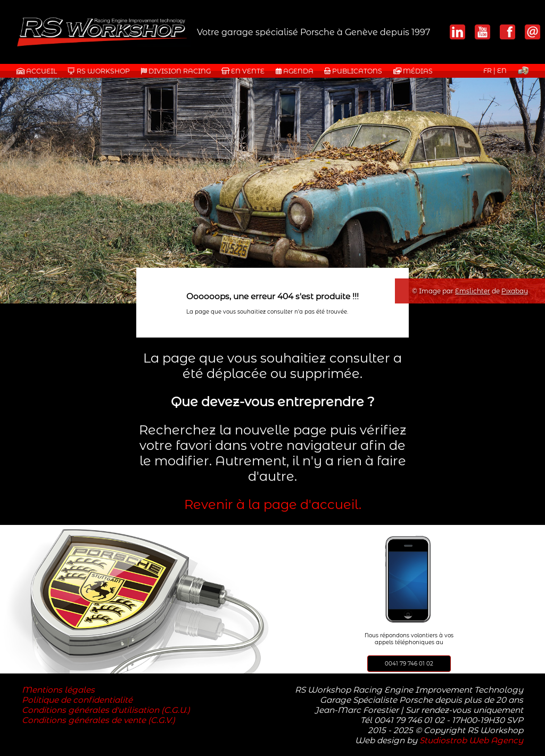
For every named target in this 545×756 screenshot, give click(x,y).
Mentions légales (58, 690)
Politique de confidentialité (77, 700)
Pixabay (515, 291)
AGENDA (295, 71)
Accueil (37, 71)
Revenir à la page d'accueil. (273, 504)
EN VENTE (243, 71)
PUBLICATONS (353, 71)
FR (488, 71)
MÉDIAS (413, 71)
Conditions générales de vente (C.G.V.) (98, 720)
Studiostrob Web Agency (471, 740)
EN (502, 71)
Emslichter (473, 291)
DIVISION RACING (176, 71)
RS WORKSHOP (99, 71)
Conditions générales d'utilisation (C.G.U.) (106, 710)
